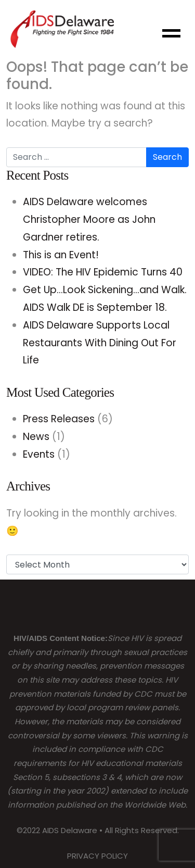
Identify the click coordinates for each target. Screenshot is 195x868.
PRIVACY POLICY (97, 856)
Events (39, 454)
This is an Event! (61, 255)
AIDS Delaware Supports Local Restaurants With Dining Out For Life (100, 343)
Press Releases (59, 419)
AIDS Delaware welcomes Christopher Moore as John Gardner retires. (89, 219)
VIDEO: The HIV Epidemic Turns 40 (103, 272)
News (36, 437)
